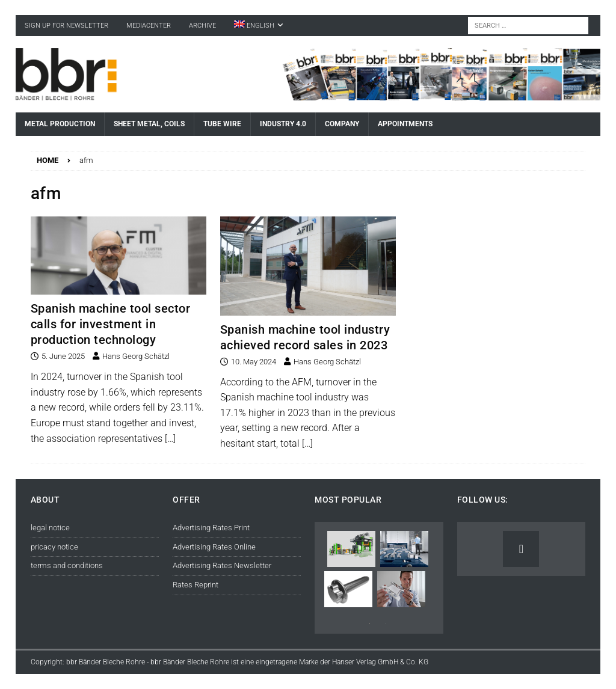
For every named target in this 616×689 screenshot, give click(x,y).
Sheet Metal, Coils (149, 124)
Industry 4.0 (283, 124)
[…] (170, 439)
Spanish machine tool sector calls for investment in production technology (111, 324)
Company (342, 124)
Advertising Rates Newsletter (222, 565)
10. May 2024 (254, 362)
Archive (202, 26)
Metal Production (60, 124)
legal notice (50, 528)
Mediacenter (149, 26)
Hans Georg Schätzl (136, 356)
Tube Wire (222, 124)
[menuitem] (259, 26)
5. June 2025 (63, 356)
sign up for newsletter (66, 26)
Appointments (405, 124)
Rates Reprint (196, 585)
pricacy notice (54, 547)
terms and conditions (67, 565)
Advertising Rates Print (211, 528)
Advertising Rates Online (214, 547)
